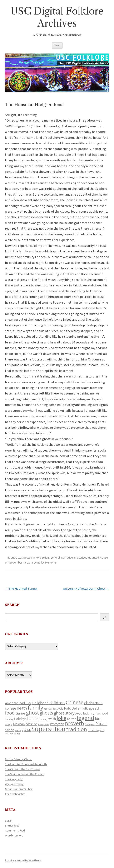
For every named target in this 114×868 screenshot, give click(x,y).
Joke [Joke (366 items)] (61, 718)
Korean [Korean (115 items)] (72, 719)
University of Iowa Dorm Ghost (86, 589)
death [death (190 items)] (22, 708)
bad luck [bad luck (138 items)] (25, 703)
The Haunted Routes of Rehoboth (26, 764)
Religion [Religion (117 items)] (90, 724)
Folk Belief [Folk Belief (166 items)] (72, 708)
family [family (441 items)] (35, 707)
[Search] (105, 617)
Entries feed (12, 825)
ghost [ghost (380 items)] (33, 713)
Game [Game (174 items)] (20, 713)
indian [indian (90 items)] (42, 719)
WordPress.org (14, 835)
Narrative (67, 558)
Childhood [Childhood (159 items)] (40, 703)
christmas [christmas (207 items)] (93, 703)
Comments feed (15, 830)
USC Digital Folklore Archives (57, 17)
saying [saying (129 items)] (9, 730)
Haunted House (98, 558)
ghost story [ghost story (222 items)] (64, 713)
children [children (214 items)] (57, 703)
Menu (57, 45)
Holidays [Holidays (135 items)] (20, 719)
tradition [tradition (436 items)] (77, 729)
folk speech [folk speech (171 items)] (91, 708)
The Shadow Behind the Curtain (25, 774)
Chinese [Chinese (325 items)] (75, 702)
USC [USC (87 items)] (7, 734)
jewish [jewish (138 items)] (51, 719)
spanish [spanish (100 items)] (26, 730)
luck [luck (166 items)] (98, 719)
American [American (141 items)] (12, 703)
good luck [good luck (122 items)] (82, 713)
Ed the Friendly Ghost (18, 759)
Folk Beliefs (43, 558)
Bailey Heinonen (47, 562)
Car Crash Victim (15, 794)
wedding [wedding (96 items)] (15, 733)
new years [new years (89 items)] (44, 724)
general (55, 558)
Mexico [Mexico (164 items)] (31, 724)
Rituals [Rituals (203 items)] (101, 724)
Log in (9, 821)
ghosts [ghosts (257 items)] (46, 713)
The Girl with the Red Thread (23, 769)
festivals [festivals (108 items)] (58, 709)
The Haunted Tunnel (21, 589)
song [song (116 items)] (18, 730)
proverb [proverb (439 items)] (75, 723)
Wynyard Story (14, 784)
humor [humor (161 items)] (33, 719)
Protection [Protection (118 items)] (57, 724)
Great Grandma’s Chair (19, 789)
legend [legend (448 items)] (86, 718)
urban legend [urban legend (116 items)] (96, 730)
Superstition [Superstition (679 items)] (48, 729)
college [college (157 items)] (11, 708)
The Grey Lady (14, 779)
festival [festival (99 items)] (48, 709)
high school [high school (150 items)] (99, 713)
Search (12, 605)
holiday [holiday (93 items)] (9, 719)
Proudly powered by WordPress (23, 860)
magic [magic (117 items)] (9, 724)
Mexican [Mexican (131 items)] (19, 724)
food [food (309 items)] (10, 713)
